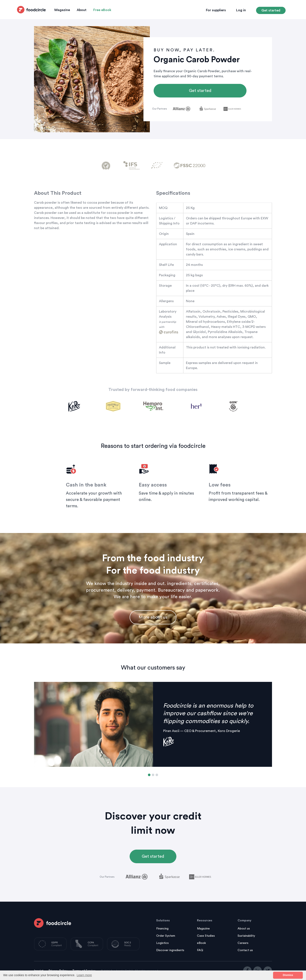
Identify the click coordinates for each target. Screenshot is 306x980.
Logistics (162, 943)
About (82, 10)
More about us (153, 617)
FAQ (200, 950)
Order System (166, 936)
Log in (241, 10)
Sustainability (246, 936)
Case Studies (206, 936)
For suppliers (216, 10)
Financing (162, 929)
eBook (201, 943)
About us (244, 929)
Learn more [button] (84, 975)
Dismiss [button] (288, 975)
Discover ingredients (170, 950)
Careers (243, 943)
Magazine (62, 10)
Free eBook (102, 10)
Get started (271, 10)
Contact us (245, 950)
